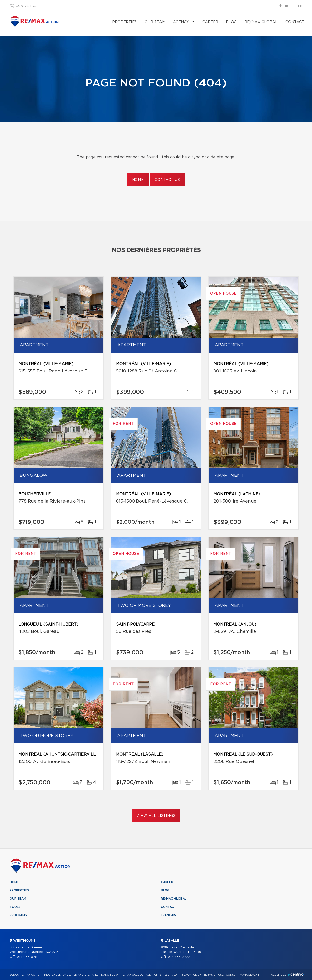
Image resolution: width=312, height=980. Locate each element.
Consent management (243, 975)
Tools (15, 907)
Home (138, 180)
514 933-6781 (28, 957)
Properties (124, 22)
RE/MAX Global (261, 22)
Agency (181, 22)
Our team (155, 22)
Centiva (296, 974)
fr (300, 6)
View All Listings (156, 816)
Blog (231, 22)
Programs (18, 915)
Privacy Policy (190, 975)
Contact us (26, 6)
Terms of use (214, 975)
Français (168, 915)
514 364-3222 (179, 957)
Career (210, 22)
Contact (295, 22)
